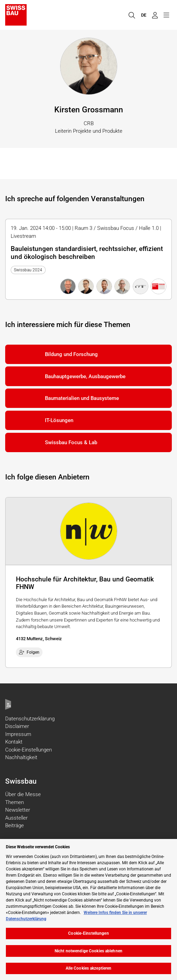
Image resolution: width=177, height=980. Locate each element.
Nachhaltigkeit (21, 757)
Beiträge (15, 825)
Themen (15, 802)
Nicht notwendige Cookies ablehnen (88, 951)
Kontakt (14, 742)
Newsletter (18, 810)
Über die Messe (23, 794)
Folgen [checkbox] (29, 652)
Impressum (18, 734)
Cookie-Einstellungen (29, 750)
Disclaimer (17, 726)
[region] (88, 909)
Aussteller (16, 818)
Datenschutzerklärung (30, 719)
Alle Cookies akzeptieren (89, 968)
